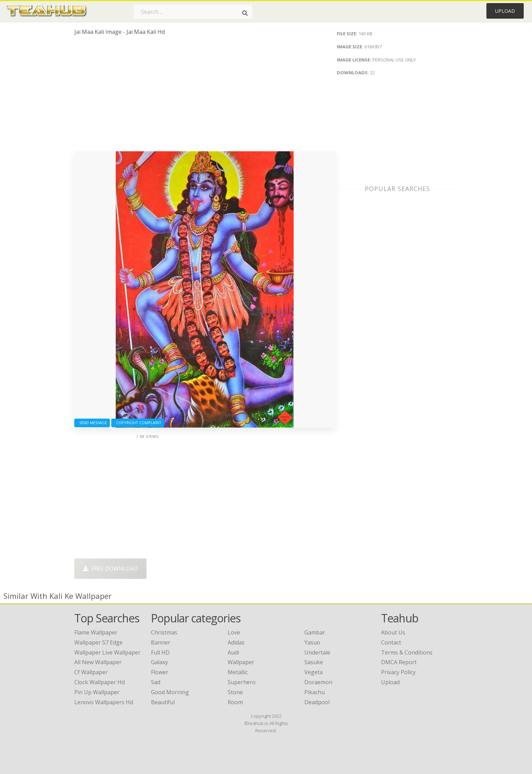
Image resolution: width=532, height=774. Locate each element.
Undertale (317, 652)
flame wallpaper (96, 632)
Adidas (236, 642)
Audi (233, 652)
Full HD (160, 652)
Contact (391, 642)
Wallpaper (241, 662)
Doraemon (318, 682)
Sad (156, 682)
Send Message (92, 423)
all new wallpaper (98, 662)
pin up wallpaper (97, 692)
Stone (235, 692)
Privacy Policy (398, 672)
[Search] (245, 13)
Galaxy (159, 662)
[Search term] (193, 12)
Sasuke (314, 662)
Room (235, 702)
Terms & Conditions (407, 652)
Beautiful (163, 702)
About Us (393, 632)
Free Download (110, 568)
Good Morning (170, 692)
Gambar (315, 632)
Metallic (238, 672)
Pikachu (315, 692)
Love (234, 632)
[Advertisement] (205, 96)
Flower (160, 672)
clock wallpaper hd (99, 682)
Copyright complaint (138, 423)
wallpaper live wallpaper (107, 652)
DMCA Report (399, 662)
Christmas (164, 632)
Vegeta (313, 672)
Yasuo (312, 642)
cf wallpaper (91, 672)
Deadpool (317, 702)
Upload (505, 11)
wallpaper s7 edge (98, 642)
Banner (161, 642)
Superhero (242, 682)
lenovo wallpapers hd (104, 702)
